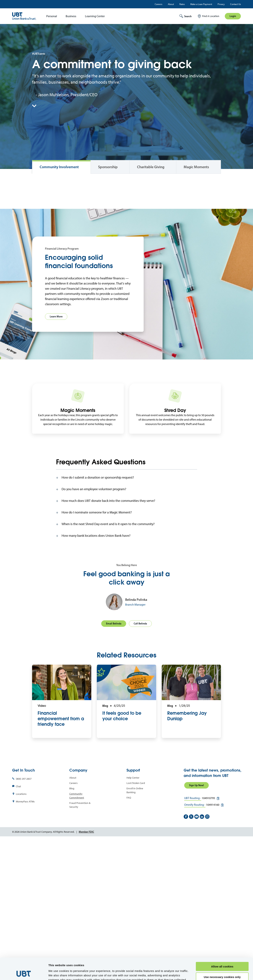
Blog (72, 929)
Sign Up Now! (196, 926)
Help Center (133, 918)
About (171, 4)
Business (71, 16)
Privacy (221, 4)
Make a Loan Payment (201, 4)
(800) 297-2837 (24, 919)
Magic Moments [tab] (196, 167)
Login (233, 16)
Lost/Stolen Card (136, 923)
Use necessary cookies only (222, 955)
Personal (52, 16)
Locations (21, 934)
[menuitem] (50, 16)
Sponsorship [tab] (108, 167)
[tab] (127, 618)
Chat (18, 927)
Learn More (56, 457)
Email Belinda (114, 764)
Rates (182, 4)
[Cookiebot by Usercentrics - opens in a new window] (24, 973)
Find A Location (211, 16)
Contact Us (235, 4)
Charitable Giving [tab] (151, 167)
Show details (57, 973)
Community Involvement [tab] (59, 167)
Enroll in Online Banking (135, 931)
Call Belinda (140, 764)
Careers (158, 4)
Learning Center (95, 16)
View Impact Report (48, 282)
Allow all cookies (222, 945)
